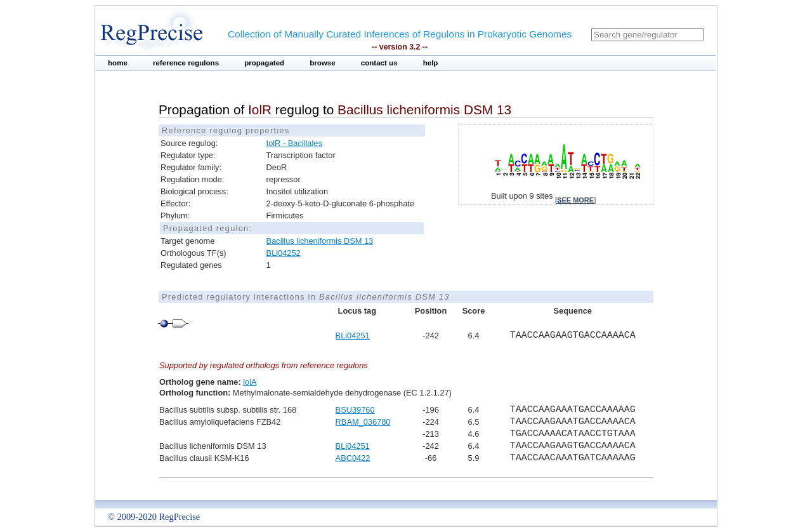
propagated (264, 63)
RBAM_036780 (363, 422)
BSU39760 (355, 410)
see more (575, 200)
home (118, 63)
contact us (379, 63)
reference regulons (186, 63)
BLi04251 (353, 336)
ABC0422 (353, 458)
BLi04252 (284, 253)
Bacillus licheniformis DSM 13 (320, 241)
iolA (250, 382)
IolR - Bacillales (294, 143)
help (431, 63)
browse (323, 63)
